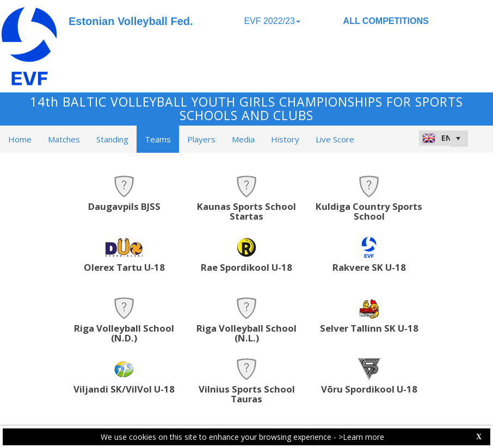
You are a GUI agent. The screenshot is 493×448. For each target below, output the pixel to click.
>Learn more (361, 437)
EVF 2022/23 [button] (272, 21)
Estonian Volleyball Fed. (131, 21)
